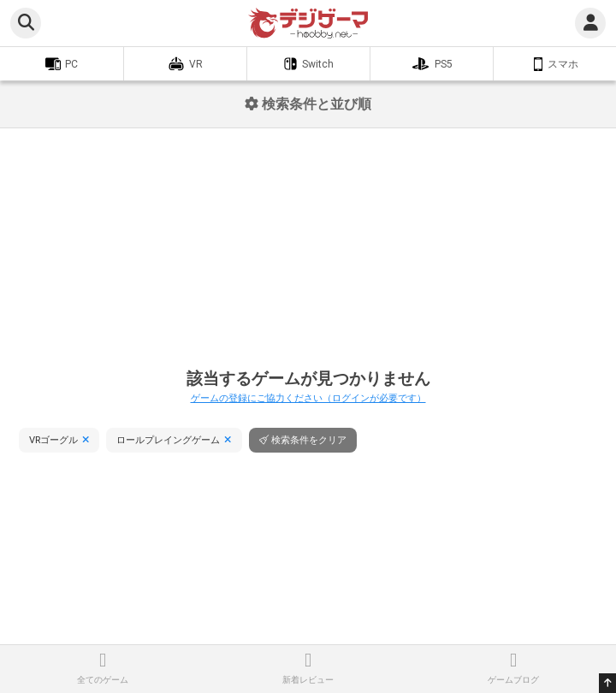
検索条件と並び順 (308, 104)
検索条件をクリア (309, 440)
